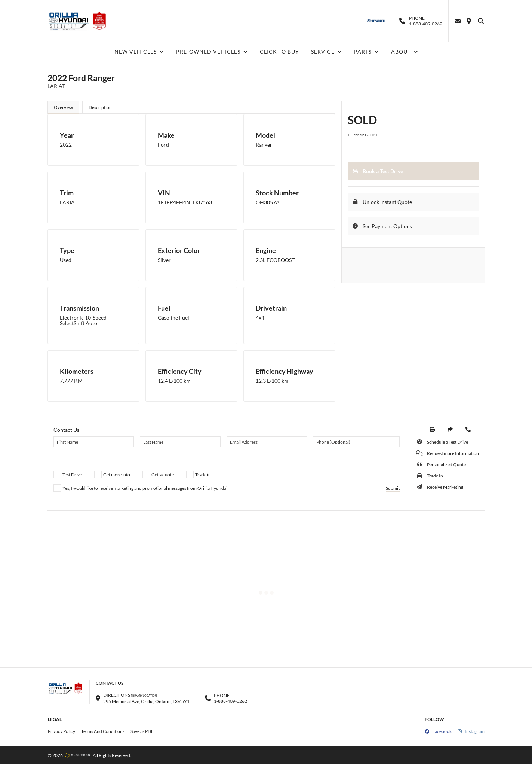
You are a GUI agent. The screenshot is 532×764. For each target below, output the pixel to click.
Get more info (117, 475)
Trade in (203, 475)
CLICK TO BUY (279, 51)
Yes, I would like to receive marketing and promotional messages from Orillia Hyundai (145, 488)
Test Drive (72, 475)
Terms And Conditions (103, 731)
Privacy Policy (61, 731)
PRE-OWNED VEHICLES (212, 51)
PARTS (367, 51)
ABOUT (405, 51)
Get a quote (163, 475)
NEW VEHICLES (139, 51)
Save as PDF (142, 731)
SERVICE (327, 51)
